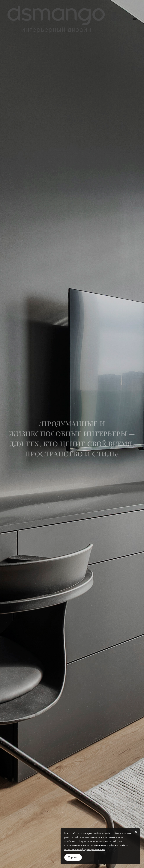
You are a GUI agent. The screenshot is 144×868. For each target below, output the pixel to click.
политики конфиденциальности (84, 849)
